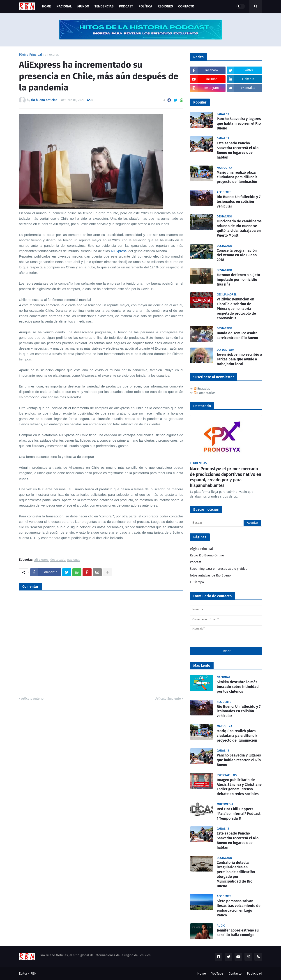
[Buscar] (226, 523)
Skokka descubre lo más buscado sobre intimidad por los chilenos (238, 687)
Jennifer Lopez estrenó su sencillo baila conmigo (238, 933)
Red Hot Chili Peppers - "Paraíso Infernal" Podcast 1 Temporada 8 (239, 814)
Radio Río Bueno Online (207, 555)
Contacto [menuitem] (186, 6)
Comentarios (205, 393)
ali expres (52, 55)
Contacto (235, 974)
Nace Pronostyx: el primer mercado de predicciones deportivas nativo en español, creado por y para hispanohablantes (226, 477)
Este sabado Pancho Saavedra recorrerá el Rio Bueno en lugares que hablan (238, 150)
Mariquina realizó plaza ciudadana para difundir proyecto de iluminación (237, 177)
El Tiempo (197, 582)
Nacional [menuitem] (64, 6)
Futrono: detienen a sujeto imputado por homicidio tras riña (238, 280)
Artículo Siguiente (168, 699)
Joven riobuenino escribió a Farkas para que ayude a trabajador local (239, 359)
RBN (33, 974)
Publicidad (255, 974)
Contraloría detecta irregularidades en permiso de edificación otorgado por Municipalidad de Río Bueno (236, 874)
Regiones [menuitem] (165, 6)
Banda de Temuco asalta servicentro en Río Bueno (237, 335)
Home (202, 974)
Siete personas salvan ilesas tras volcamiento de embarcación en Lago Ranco (239, 908)
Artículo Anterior (33, 699)
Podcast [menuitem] (126, 6)
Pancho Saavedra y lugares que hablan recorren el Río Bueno (239, 123)
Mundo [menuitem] (83, 6)
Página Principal (30, 55)
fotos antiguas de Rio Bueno (210, 575)
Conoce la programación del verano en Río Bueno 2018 (237, 255)
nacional (73, 560)
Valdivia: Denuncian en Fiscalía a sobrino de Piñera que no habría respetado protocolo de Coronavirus (236, 309)
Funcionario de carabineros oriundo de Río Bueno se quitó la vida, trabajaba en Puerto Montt (239, 228)
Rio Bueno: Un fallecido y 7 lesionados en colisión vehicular (239, 202)
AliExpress (119, 251)
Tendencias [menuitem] (104, 6)
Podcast (196, 562)
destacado (58, 560)
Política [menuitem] (145, 6)
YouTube (217, 974)
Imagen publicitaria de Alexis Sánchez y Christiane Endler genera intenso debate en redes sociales (239, 787)
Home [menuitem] (46, 6)
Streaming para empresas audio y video (219, 569)
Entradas (202, 389)
